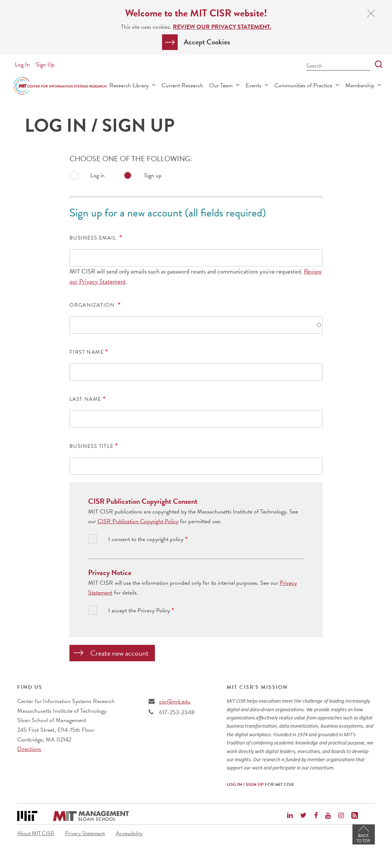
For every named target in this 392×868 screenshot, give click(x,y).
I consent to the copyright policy (146, 539)
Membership (360, 85)
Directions (29, 749)
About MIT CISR (36, 833)
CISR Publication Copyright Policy (138, 521)
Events (253, 85)
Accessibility (129, 833)
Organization (93, 305)
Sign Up (45, 65)
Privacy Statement (85, 833)
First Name (87, 352)
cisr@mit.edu (175, 702)
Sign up (153, 175)
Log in (97, 175)
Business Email (94, 238)
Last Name (85, 399)
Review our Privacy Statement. (222, 27)
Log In (22, 65)
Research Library (129, 85)
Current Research (182, 85)
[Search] (376, 65)
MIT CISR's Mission (257, 687)
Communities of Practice (303, 85)
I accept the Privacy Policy (139, 611)
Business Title (92, 446)
